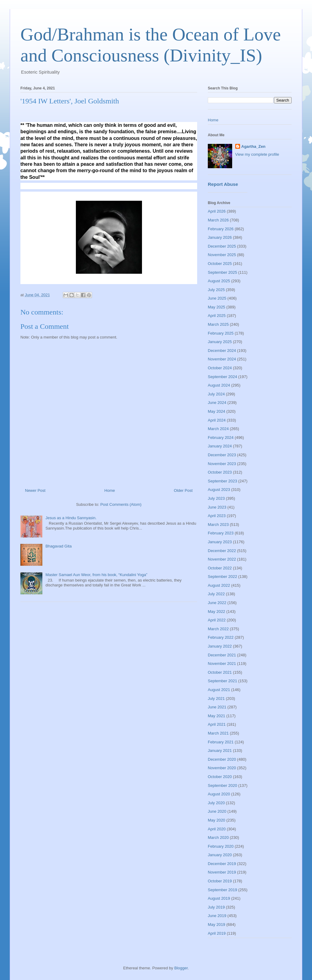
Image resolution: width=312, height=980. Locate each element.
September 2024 (222, 377)
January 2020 (220, 855)
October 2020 (220, 777)
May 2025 (216, 307)
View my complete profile (257, 154)
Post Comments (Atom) (121, 504)
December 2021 (222, 655)
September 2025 (222, 272)
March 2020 (218, 838)
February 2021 (221, 742)
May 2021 (216, 716)
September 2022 (222, 577)
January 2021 (220, 751)
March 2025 (218, 324)
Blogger (181, 968)
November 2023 (222, 464)
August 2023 (219, 490)
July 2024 (216, 394)
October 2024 (220, 368)
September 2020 (222, 785)
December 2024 (222, 351)
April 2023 (217, 516)
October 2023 (220, 472)
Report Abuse (223, 184)
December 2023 (222, 455)
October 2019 (220, 881)
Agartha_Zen (253, 146)
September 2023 (222, 481)
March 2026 (218, 220)
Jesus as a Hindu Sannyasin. (71, 518)
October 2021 (220, 672)
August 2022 (219, 585)
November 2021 (222, 664)
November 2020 (222, 768)
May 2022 (216, 612)
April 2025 (217, 316)
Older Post (183, 490)
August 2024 (219, 385)
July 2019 (216, 907)
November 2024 (222, 359)
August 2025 (219, 281)
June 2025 (217, 298)
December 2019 (222, 864)
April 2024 (217, 420)
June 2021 (217, 707)
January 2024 (220, 446)
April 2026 (217, 211)
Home (110, 490)
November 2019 (222, 872)
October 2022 (220, 568)
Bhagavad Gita (58, 546)
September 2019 (222, 890)
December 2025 (222, 246)
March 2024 (218, 429)
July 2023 (216, 498)
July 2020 (216, 803)
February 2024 (221, 438)
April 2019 (217, 933)
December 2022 (222, 551)
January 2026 (220, 237)
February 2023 (221, 533)
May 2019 (216, 924)
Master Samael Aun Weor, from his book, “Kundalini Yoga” (96, 575)
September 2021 (222, 681)
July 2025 (216, 290)
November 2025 (222, 255)
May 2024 (216, 411)
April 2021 (217, 724)
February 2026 (221, 229)
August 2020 (219, 794)
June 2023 (217, 507)
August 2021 (219, 690)
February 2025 (221, 333)
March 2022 (218, 629)
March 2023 (218, 525)
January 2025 (220, 342)
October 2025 (220, 264)
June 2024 (217, 403)
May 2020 (216, 820)
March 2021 (218, 733)
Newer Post (35, 490)
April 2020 (217, 829)
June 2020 (217, 811)
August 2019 (219, 898)
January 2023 (220, 542)
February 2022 (221, 637)
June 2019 (217, 916)
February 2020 (221, 846)
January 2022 (220, 646)
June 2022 (217, 603)
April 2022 (217, 620)
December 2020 (222, 759)
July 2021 (216, 699)
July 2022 (216, 594)
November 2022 (222, 559)
